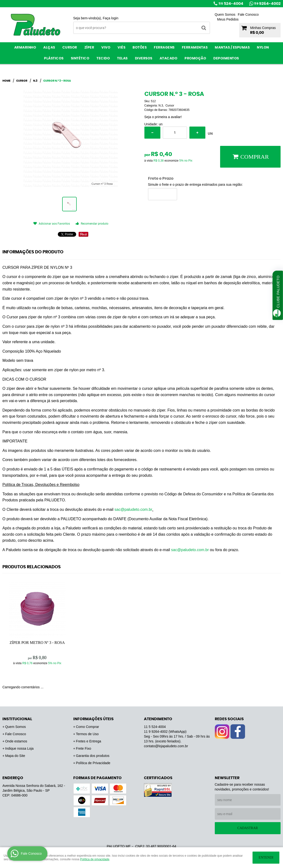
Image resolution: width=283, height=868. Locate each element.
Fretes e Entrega (89, 741)
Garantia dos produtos (93, 756)
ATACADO (169, 58)
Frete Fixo (84, 748)
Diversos (144, 58)
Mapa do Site (15, 756)
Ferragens (164, 48)
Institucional (17, 719)
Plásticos (54, 58)
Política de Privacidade (93, 763)
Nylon (263, 48)
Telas (122, 58)
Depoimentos (226, 58)
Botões (140, 48)
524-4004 (231, 4)
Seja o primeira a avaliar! (163, 117)
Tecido (103, 58)
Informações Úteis (93, 719)
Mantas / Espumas (232, 48)
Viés (121, 48)
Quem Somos (225, 14)
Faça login (111, 18)
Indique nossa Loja (19, 748)
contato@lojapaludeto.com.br (166, 746)
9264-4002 (267, 4)
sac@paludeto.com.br (133, 509)
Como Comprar (88, 727)
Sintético (80, 58)
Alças (49, 48)
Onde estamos (16, 741)
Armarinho (25, 48)
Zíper (89, 48)
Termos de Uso (87, 734)
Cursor (70, 48)
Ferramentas (195, 48)
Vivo (106, 48)
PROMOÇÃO (195, 58)
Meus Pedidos (228, 19)
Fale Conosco (248, 14)
